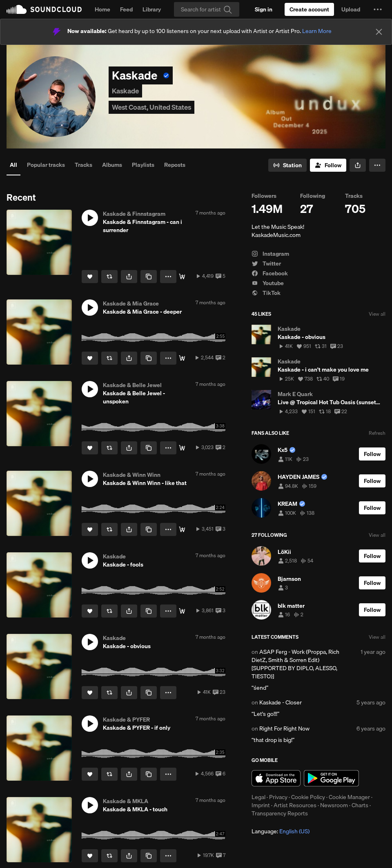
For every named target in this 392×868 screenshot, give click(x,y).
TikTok (266, 293)
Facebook (270, 273)
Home (102, 9)
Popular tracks (46, 165)
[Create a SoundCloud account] (309, 9)
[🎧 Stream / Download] (182, 277)
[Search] (207, 9)
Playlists (143, 165)
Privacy (278, 797)
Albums (112, 165)
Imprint (261, 805)
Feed (126, 9)
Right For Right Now (284, 728)
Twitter (266, 263)
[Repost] (109, 277)
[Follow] (328, 165)
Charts (360, 805)
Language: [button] (281, 831)
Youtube (268, 283)
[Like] (90, 277)
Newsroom (334, 805)
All (13, 165)
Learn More (317, 31)
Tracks (84, 165)
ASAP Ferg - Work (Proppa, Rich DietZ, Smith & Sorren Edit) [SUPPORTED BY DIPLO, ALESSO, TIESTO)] (295, 664)
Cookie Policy (308, 797)
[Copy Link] (149, 277)
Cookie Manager (349, 797)
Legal (258, 797)
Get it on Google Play (331, 778)
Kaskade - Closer (281, 702)
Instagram (270, 254)
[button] (378, 9)
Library (152, 9)
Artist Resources (295, 805)
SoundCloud (44, 9)
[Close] (379, 32)
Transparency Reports (280, 813)
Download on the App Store (276, 778)
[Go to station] (287, 165)
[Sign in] (264, 9)
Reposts (175, 165)
